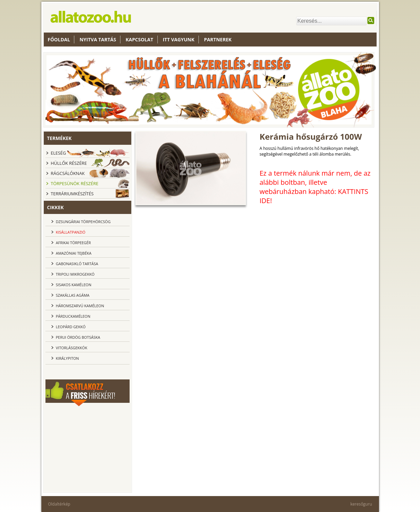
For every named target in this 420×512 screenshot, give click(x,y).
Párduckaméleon (73, 316)
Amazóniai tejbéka (74, 253)
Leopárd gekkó (71, 327)
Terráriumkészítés (72, 194)
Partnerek (218, 40)
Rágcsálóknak (68, 173)
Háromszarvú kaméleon (80, 306)
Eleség (59, 153)
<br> (88, 448)
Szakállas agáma (73, 295)
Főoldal (59, 40)
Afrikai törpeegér (73, 243)
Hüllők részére (69, 163)
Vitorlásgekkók (72, 348)
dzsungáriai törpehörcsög (83, 222)
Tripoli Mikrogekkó (75, 274)
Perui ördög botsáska (78, 337)
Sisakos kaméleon (74, 285)
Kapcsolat (139, 40)
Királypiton (68, 358)
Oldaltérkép (59, 504)
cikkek (55, 207)
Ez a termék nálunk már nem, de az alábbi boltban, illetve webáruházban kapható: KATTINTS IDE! (315, 187)
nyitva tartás (98, 40)
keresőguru (361, 504)
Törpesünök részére (75, 183)
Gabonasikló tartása (77, 264)
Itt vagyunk (179, 40)
